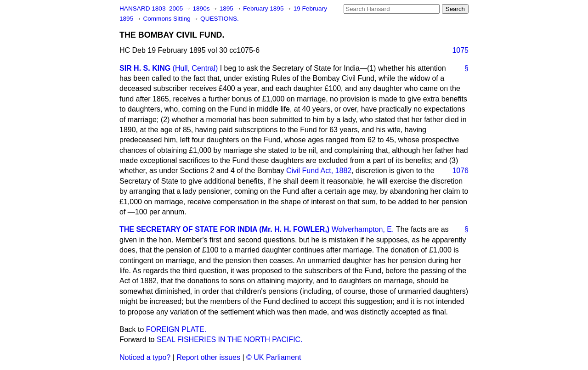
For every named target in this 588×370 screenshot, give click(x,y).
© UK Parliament (274, 357)
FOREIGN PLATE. (176, 329)
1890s (202, 8)
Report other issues (208, 357)
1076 (460, 171)
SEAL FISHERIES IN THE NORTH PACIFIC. (230, 339)
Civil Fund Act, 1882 (319, 171)
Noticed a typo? (145, 357)
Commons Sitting (167, 19)
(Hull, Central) (195, 68)
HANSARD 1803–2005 (151, 8)
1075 (460, 50)
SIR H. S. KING (145, 68)
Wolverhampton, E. (363, 229)
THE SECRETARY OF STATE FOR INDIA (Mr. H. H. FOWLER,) (224, 229)
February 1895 (264, 8)
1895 (227, 8)
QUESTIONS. (220, 19)
